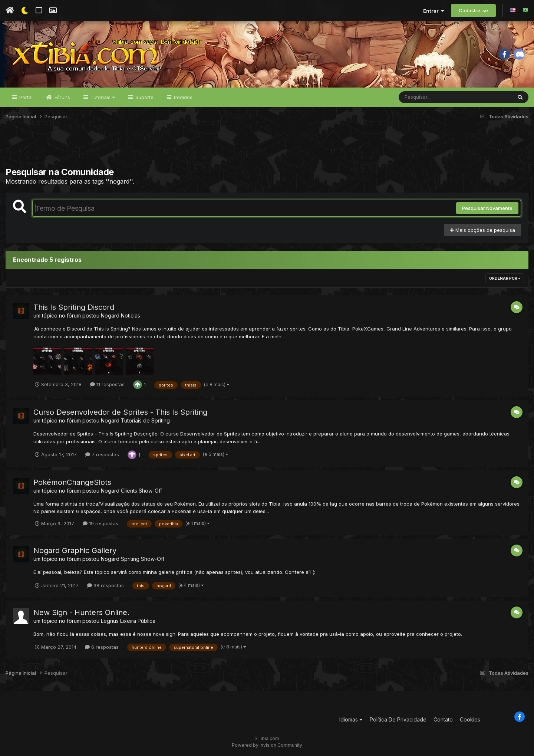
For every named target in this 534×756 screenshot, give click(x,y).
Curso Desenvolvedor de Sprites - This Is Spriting (120, 412)
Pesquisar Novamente (487, 208)
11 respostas (107, 384)
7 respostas (102, 454)
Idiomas (351, 719)
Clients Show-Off (141, 491)
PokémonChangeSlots (72, 482)
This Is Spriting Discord (74, 307)
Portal (25, 97)
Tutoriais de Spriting (145, 420)
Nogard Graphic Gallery (75, 550)
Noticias (131, 315)
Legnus (110, 621)
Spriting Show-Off (143, 559)
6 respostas (102, 647)
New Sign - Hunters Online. (81, 612)
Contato (443, 719)
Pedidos (182, 97)
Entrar (434, 11)
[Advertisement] (267, 148)
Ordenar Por (505, 278)
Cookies (470, 719)
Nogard (110, 315)
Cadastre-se (473, 10)
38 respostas (106, 585)
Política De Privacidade (398, 719)
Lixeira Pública (138, 621)
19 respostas (100, 523)
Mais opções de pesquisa (482, 230)
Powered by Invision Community (267, 745)
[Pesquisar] (427, 97)
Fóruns (62, 97)
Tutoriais (102, 97)
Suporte (144, 97)
